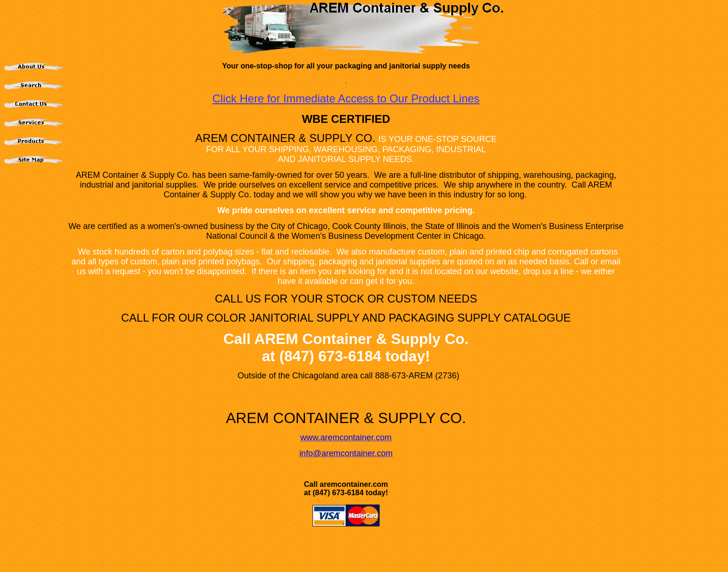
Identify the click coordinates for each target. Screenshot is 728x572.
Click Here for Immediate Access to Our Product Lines (346, 98)
